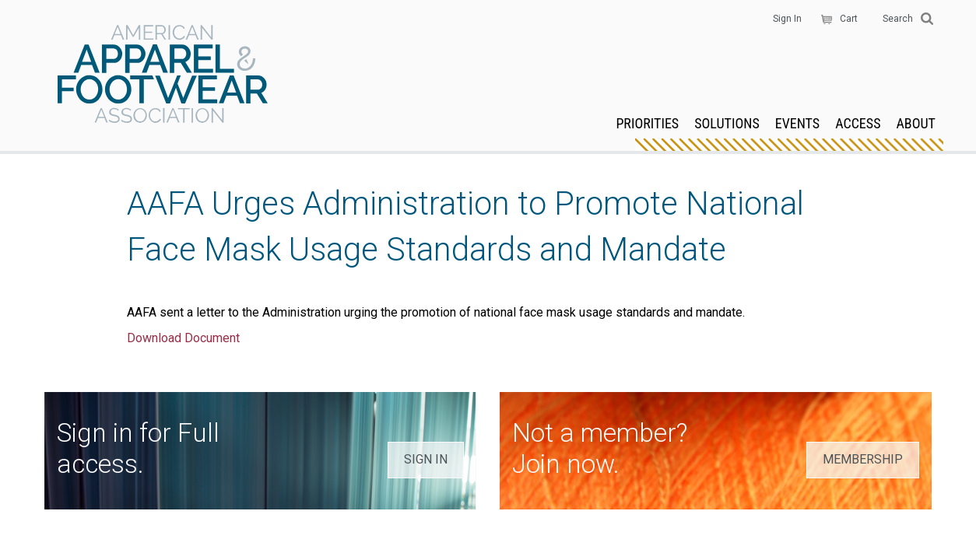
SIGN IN (426, 459)
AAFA (163, 75)
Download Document (183, 338)
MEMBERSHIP (863, 459)
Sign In (787, 19)
